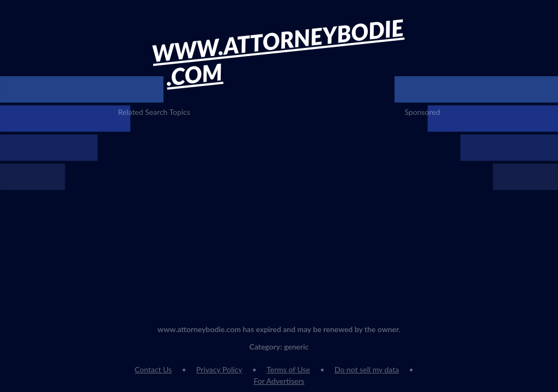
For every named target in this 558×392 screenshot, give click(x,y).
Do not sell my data (367, 369)
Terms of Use (288, 369)
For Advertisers (279, 381)
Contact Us (153, 369)
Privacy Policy (219, 369)
